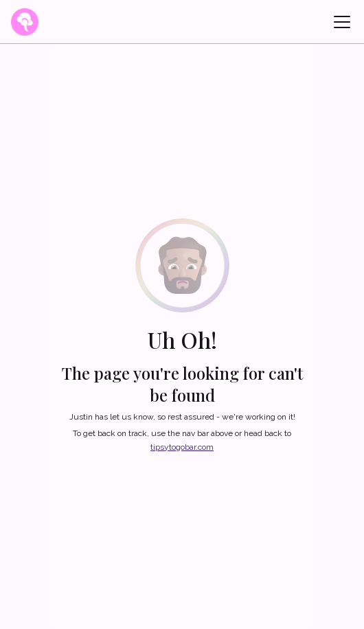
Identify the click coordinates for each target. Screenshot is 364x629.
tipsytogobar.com (182, 447)
